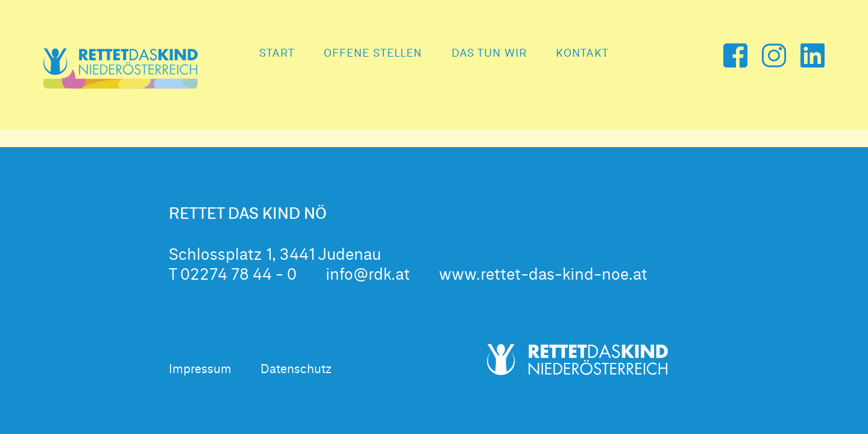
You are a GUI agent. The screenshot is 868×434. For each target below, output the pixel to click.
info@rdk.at (368, 275)
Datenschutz (296, 370)
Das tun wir (489, 54)
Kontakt (582, 54)
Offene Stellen (373, 54)
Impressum (200, 370)
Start (277, 54)
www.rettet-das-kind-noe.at (543, 275)
